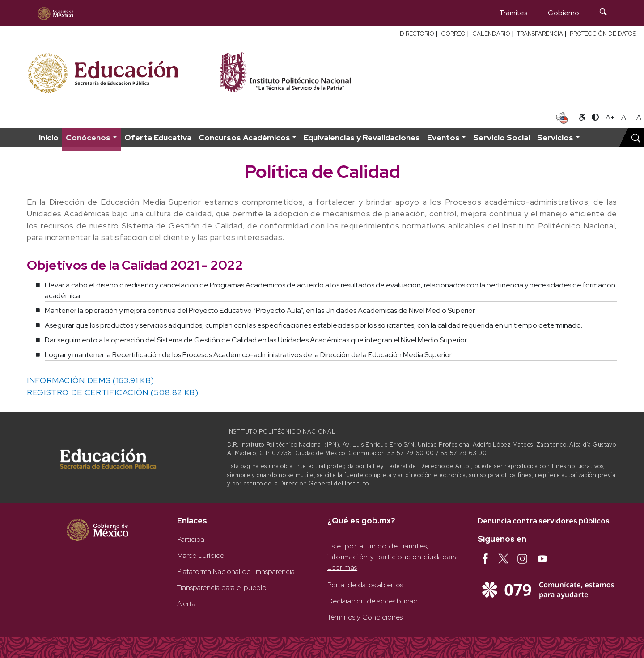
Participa (191, 539)
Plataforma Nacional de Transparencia (236, 572)
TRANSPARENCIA (540, 34)
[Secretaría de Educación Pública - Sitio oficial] (118, 72)
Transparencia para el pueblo (222, 588)
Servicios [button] (555, 137)
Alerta (186, 604)
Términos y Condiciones (365, 617)
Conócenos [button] (88, 137)
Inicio (49, 137)
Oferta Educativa (158, 137)
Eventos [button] (443, 137)
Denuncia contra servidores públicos (544, 521)
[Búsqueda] (603, 13)
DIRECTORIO (417, 34)
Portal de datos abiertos (365, 585)
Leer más (342, 567)
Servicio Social (502, 137)
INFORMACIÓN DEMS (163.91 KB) (91, 380)
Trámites (513, 13)
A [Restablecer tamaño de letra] (639, 117)
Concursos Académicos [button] (244, 137)
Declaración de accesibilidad (373, 601)
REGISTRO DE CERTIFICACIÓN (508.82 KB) (113, 392)
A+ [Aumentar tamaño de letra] (610, 117)
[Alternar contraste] (595, 118)
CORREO (453, 34)
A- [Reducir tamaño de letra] (625, 117)
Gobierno (563, 13)
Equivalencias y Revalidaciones (362, 137)
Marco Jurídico (201, 555)
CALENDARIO (491, 34)
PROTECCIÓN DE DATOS (603, 34)
